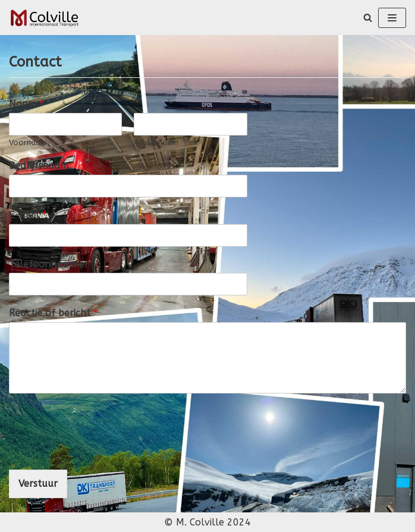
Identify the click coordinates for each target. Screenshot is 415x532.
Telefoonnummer (49, 264)
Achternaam (156, 142)
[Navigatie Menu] (392, 18)
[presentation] (99, 450)
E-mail (28, 215)
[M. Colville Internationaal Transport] (45, 18)
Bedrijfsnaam (39, 166)
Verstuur (38, 484)
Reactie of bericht (53, 313)
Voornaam (28, 142)
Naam (26, 104)
